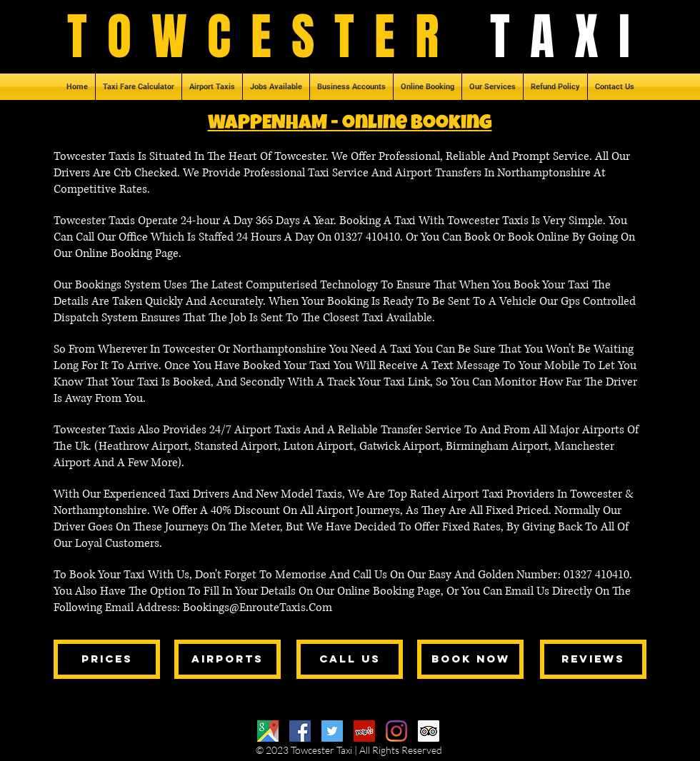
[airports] (227, 659)
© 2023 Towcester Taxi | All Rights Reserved (349, 750)
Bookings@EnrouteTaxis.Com (257, 608)
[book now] (470, 659)
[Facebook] (300, 731)
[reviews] (593, 659)
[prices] (107, 659)
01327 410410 (367, 237)
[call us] (350, 659)
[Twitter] (332, 731)
